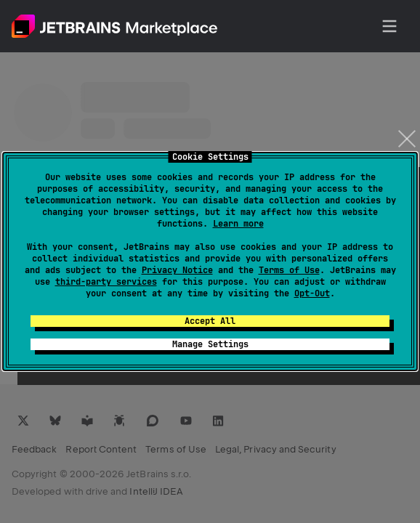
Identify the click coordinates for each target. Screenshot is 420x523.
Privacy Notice (177, 270)
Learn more (238, 224)
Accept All (210, 321)
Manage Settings (210, 344)
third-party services (106, 282)
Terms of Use (289, 270)
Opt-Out (312, 293)
